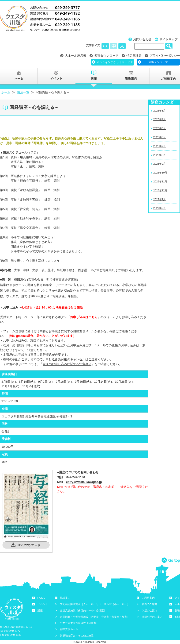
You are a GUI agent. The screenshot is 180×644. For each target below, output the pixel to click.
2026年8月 (159, 155)
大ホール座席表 (76, 56)
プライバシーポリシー (165, 56)
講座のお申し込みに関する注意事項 (67, 364)
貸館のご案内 (150, 604)
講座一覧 (23, 92)
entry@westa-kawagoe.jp (84, 482)
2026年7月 (159, 146)
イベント (43, 604)
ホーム (6, 92)
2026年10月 (160, 173)
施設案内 (65, 598)
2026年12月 (160, 190)
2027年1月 (159, 199)
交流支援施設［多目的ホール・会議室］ (83, 610)
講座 (40, 610)
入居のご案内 (150, 610)
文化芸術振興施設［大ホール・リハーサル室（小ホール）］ (95, 604)
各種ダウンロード (106, 56)
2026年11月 (160, 181)
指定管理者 (134, 56)
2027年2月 (159, 208)
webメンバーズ (158, 62)
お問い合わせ (142, 39)
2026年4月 (159, 119)
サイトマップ (169, 39)
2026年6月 (159, 137)
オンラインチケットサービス (115, 62)
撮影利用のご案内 (152, 617)
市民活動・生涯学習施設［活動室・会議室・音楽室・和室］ (95, 617)
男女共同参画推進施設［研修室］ (79, 623)
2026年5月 (159, 128)
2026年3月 (159, 111)
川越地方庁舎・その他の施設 (77, 636)
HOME (41, 598)
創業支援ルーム (69, 629)
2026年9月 (159, 164)
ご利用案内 (148, 598)
